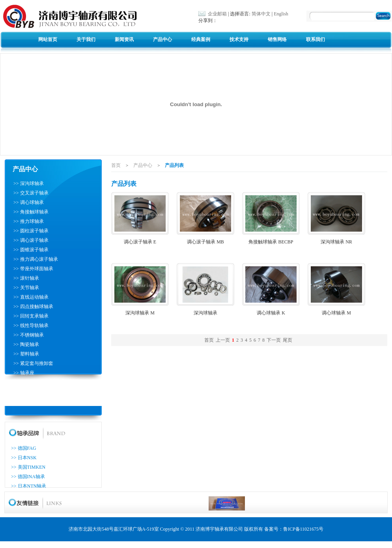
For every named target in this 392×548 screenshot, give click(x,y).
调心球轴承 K (271, 313)
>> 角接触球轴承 (31, 212)
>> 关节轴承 (26, 288)
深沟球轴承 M (140, 313)
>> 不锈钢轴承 (29, 335)
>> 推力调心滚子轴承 (36, 259)
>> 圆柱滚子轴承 (31, 231)
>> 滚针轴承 (26, 278)
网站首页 (48, 39)
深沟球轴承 (205, 313)
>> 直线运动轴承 (31, 297)
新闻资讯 (124, 39)
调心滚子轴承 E (140, 242)
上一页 (223, 340)
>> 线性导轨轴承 (31, 325)
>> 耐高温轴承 (29, 401)
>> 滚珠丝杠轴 (29, 382)
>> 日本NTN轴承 (29, 486)
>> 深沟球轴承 (29, 183)
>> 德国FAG (24, 448)
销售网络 (277, 39)
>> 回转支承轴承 (31, 316)
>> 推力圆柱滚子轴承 (36, 392)
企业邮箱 (217, 14)
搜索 (384, 17)
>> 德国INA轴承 (28, 477)
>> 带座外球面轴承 (33, 269)
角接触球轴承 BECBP (271, 242)
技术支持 (239, 39)
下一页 (274, 340)
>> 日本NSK (24, 458)
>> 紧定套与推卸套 (33, 363)
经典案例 (201, 39)
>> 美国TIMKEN (28, 467)
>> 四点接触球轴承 (33, 307)
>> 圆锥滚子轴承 (31, 250)
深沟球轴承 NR (336, 242)
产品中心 (162, 39)
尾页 (287, 340)
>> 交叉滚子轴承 (31, 193)
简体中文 (261, 14)
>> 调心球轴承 (29, 202)
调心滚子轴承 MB (205, 242)
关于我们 (86, 39)
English (281, 14)
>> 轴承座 (24, 373)
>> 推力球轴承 (29, 221)
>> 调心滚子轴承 (31, 240)
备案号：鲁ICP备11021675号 (294, 529)
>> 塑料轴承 (26, 354)
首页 (116, 165)
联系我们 (315, 39)
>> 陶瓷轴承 (26, 344)
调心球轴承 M (336, 313)
